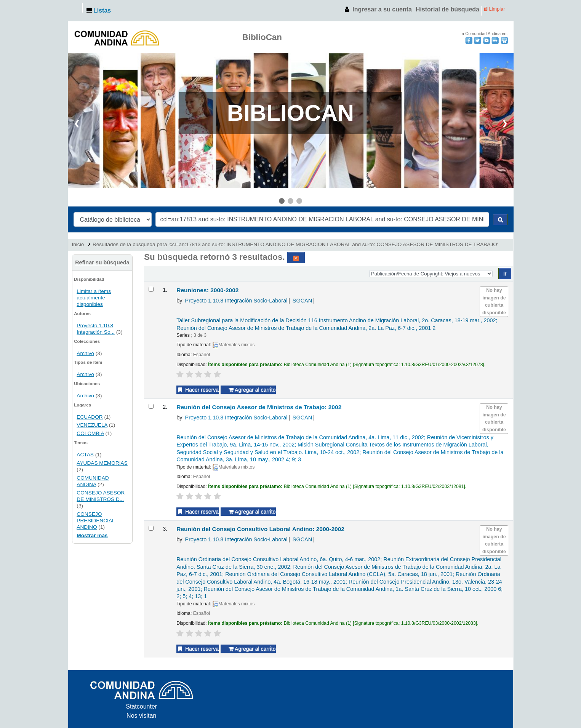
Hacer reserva (198, 390)
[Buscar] (500, 219)
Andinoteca (78, 11)
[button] (100, 11)
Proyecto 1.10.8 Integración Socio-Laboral (236, 301)
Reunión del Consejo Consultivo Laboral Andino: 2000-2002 (260, 529)
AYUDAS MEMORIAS (102, 463)
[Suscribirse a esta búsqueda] (296, 258)
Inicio (78, 244)
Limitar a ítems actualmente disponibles (94, 298)
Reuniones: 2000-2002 (207, 290)
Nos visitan (141, 716)
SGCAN (302, 301)
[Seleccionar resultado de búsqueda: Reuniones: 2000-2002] (151, 289)
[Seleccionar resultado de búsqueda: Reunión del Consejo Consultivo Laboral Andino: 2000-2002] (151, 528)
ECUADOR (90, 417)
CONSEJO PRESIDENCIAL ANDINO (96, 521)
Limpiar (495, 9)
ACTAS (85, 455)
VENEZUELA (92, 425)
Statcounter (141, 706)
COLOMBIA (90, 433)
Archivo (85, 353)
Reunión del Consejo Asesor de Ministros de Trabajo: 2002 (259, 407)
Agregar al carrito (252, 390)
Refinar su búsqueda (102, 262)
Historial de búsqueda (447, 9)
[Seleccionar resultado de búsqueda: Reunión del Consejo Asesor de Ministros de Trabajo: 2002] (151, 406)
